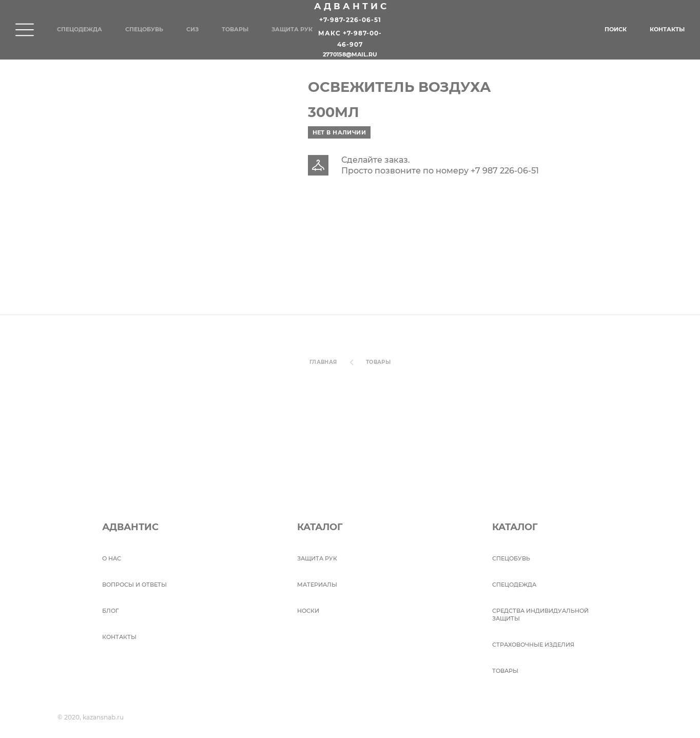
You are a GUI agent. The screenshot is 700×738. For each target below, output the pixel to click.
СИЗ (192, 29)
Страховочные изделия (533, 645)
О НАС (112, 558)
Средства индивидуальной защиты (540, 615)
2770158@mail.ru (350, 55)
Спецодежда (80, 29)
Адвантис (352, 6)
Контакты (667, 29)
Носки (308, 611)
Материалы (317, 585)
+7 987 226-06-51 (505, 171)
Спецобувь (144, 29)
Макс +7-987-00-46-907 (350, 39)
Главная (323, 362)
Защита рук (292, 29)
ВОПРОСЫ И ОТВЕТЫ (134, 585)
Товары (235, 29)
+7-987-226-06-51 (350, 20)
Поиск (616, 29)
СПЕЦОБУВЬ (511, 558)
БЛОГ (110, 611)
